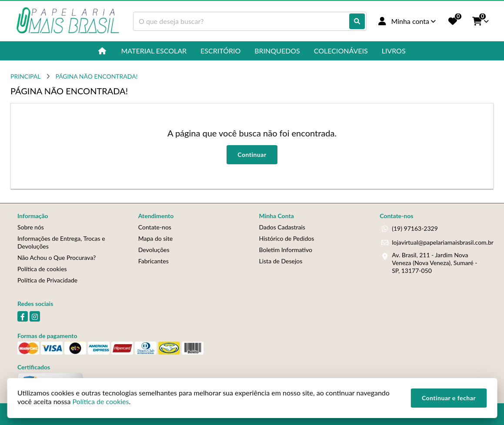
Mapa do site (155, 238)
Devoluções (154, 250)
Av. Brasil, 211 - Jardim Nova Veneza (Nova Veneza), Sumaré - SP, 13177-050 (434, 263)
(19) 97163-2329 (415, 228)
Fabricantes (154, 261)
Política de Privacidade (47, 280)
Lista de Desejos (281, 261)
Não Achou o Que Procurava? (57, 257)
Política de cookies (42, 269)
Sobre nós (31, 227)
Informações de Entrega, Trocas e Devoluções (61, 242)
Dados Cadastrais (282, 227)
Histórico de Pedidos (287, 238)
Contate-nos (155, 227)
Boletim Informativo (286, 250)
